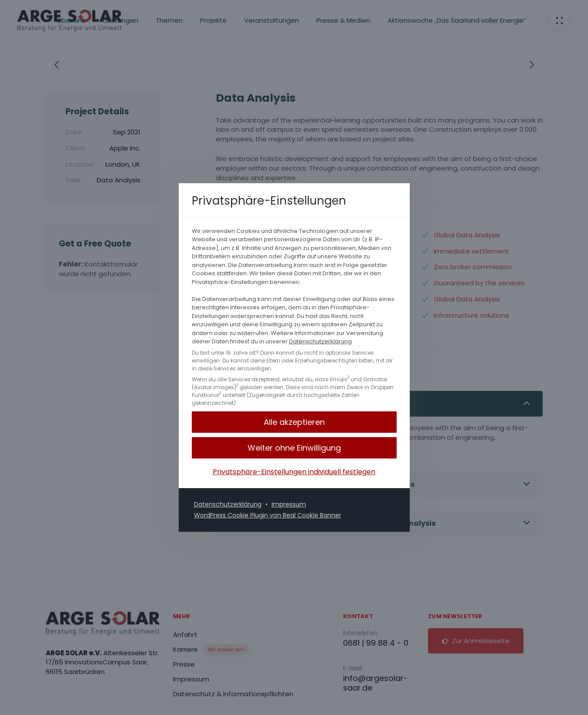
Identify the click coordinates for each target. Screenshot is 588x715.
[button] (294, 448)
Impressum (289, 504)
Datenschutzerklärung (320, 341)
